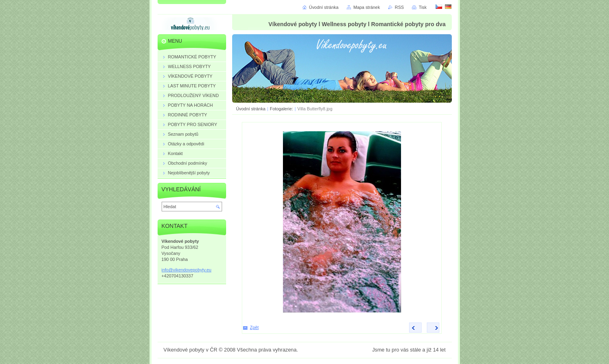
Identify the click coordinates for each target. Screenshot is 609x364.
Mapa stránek (367, 7)
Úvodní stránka (251, 109)
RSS (399, 7)
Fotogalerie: (282, 109)
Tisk (423, 7)
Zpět (254, 327)
